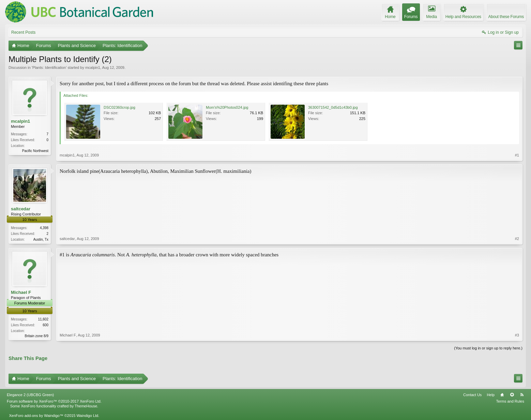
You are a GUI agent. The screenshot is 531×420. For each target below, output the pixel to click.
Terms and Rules (510, 401)
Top (512, 395)
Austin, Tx (41, 239)
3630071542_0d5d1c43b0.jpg (333, 107)
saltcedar (21, 209)
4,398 (44, 228)
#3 (517, 335)
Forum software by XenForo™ (54, 401)
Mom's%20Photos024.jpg (227, 107)
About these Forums (506, 17)
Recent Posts (23, 32)
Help (491, 395)
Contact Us (472, 395)
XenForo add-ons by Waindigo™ (36, 416)
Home (502, 395)
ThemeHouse (86, 406)
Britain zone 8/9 (37, 336)
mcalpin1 (93, 67)
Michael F (21, 292)
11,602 (43, 319)
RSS (522, 395)
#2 (517, 239)
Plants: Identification (49, 67)
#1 (517, 155)
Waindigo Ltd (87, 416)
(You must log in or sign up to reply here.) (488, 348)
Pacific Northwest (35, 151)
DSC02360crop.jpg (119, 107)
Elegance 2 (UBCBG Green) (30, 395)
